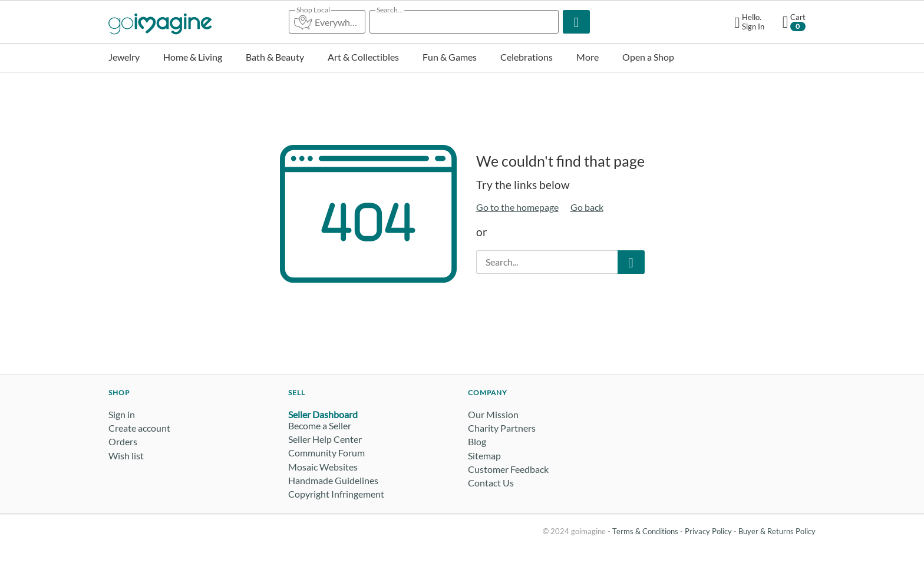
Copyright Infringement (336, 494)
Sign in (122, 414)
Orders (123, 441)
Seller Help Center (325, 439)
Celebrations (527, 57)
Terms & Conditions (645, 531)
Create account (139, 428)
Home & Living (193, 57)
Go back (587, 207)
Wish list (126, 456)
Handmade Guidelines (333, 480)
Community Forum (326, 453)
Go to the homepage (517, 207)
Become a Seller (320, 425)
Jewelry (124, 57)
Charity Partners (502, 428)
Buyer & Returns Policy (777, 531)
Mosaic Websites (323, 467)
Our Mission (493, 414)
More (588, 57)
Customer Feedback (508, 469)
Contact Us (491, 483)
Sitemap (484, 456)
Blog (477, 441)
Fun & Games (450, 57)
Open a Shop (648, 57)
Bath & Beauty (275, 57)
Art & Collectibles (363, 57)
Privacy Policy (708, 531)
